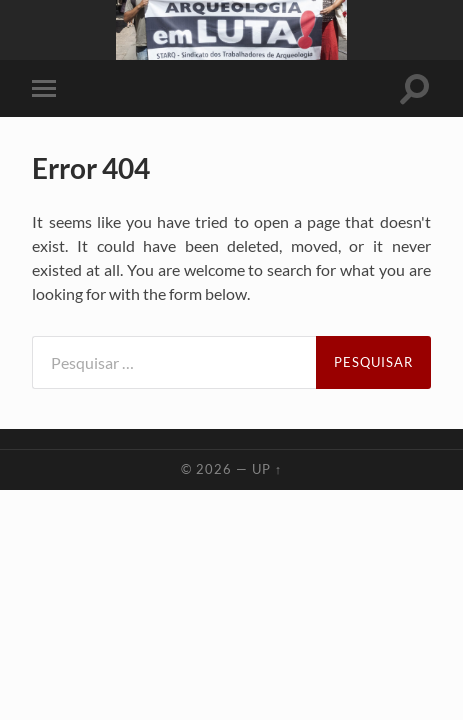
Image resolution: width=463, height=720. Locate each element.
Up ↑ (267, 469)
